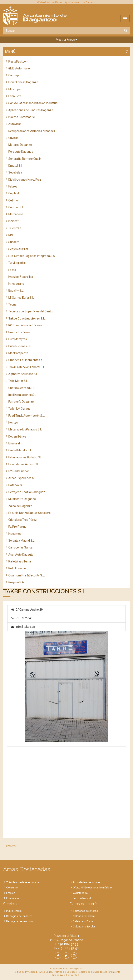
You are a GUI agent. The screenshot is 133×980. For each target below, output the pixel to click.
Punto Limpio (14, 911)
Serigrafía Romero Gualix (25, 159)
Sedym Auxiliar (18, 249)
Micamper (15, 89)
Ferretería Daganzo (21, 402)
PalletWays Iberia (20, 561)
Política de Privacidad (25, 972)
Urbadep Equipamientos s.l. (26, 360)
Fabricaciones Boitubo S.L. (25, 457)
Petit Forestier (18, 568)
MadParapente (18, 353)
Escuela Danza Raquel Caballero (29, 513)
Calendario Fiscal (83, 921)
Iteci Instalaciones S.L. (23, 395)
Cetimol (13, 200)
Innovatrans (16, 284)
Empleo (11, 893)
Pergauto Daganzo (21, 152)
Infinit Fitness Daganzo (23, 82)
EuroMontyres (18, 339)
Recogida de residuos (19, 921)
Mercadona (16, 214)
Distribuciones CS (20, 346)
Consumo (12, 888)
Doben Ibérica (17, 437)
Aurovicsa (15, 124)
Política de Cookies (65, 972)
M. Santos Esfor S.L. (21, 298)
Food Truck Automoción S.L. (27, 416)
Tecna (12, 304)
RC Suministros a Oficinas (25, 325)
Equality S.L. (16, 291)
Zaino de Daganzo (20, 506)
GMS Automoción (20, 68)
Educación (13, 898)
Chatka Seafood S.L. (22, 388)
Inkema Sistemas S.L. (22, 117)
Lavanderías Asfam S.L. (24, 464)
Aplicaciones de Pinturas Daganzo (31, 110)
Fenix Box (15, 96)
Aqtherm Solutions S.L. (23, 374)
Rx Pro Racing (17, 527)
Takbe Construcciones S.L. (27, 318)
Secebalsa (15, 172)
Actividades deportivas (86, 882)
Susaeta (14, 242)
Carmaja (14, 75)
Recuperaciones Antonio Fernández (32, 131)
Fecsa (12, 270)
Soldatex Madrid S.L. (22, 541)
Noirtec (13, 423)
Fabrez (13, 186)
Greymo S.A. (16, 582)
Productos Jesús (19, 332)
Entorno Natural (82, 898)
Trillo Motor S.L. (18, 381)
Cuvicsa (13, 138)
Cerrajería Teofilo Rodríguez (27, 492)
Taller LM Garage (19, 409)
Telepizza (15, 228)
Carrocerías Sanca (20, 547)
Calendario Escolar (84, 927)
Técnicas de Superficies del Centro (31, 311)
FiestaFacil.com (18, 62)
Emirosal (14, 443)
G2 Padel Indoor (19, 471)
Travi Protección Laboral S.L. (27, 367)
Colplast (14, 193)
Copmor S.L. (16, 207)
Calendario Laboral (84, 916)
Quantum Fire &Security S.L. (27, 575)
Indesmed (15, 534)
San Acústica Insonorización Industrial (33, 103)
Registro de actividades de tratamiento (99, 972)
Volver (11, 846)
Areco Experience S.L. (23, 478)
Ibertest (13, 221)
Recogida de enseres (19, 916)
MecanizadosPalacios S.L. (25, 429)
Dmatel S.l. (15, 166)
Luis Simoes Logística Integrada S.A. (32, 256)
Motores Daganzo (20, 145)
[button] (66, 40)
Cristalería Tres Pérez (23, 520)
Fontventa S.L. (74, 975)
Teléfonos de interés (85, 911)
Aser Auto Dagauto (21, 555)
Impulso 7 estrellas (21, 277)
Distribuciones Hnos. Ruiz (25, 180)
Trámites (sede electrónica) (23, 882)
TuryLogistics (17, 263)
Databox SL (16, 485)
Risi (11, 235)
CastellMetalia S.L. (20, 450)
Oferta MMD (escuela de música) (92, 888)
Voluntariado (80, 893)
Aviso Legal (45, 972)
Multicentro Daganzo (22, 499)
